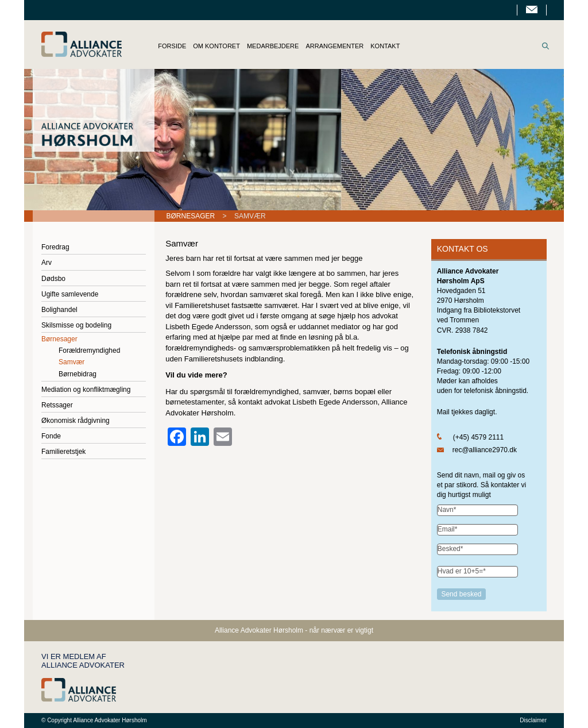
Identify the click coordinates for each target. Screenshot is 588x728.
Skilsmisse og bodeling (76, 325)
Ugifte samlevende (70, 294)
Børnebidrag (78, 374)
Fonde (51, 436)
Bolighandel (59, 310)
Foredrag (55, 247)
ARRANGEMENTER (334, 46)
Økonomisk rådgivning (76, 421)
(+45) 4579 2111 (478, 437)
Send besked (461, 594)
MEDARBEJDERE (273, 46)
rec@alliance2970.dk (485, 450)
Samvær (71, 362)
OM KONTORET (216, 46)
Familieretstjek (63, 452)
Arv (47, 263)
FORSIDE (172, 46)
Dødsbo (53, 279)
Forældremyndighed (89, 350)
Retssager (57, 405)
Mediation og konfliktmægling (86, 390)
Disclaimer (533, 720)
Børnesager (191, 216)
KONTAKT (385, 46)
